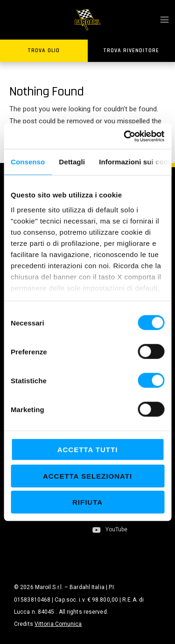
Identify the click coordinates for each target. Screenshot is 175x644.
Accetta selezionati (87, 476)
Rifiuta (87, 502)
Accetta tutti (88, 450)
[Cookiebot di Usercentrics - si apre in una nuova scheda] (125, 136)
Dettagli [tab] (72, 162)
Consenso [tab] (28, 162)
